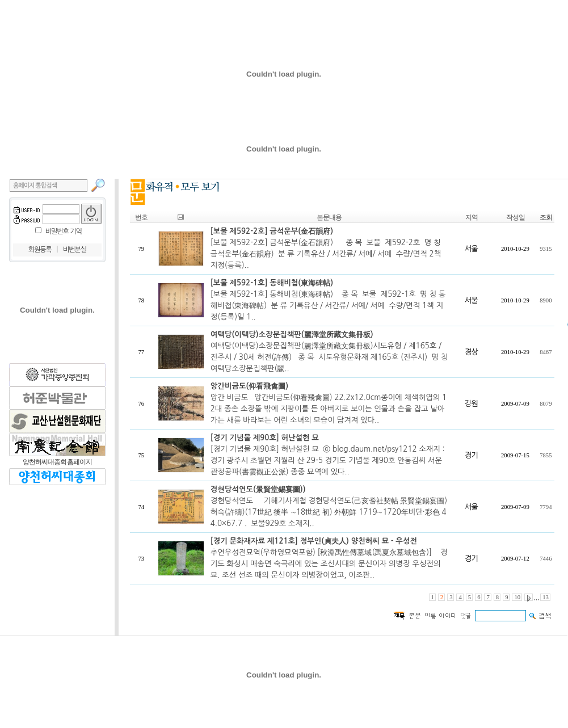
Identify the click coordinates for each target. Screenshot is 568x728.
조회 (546, 217)
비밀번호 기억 (64, 232)
